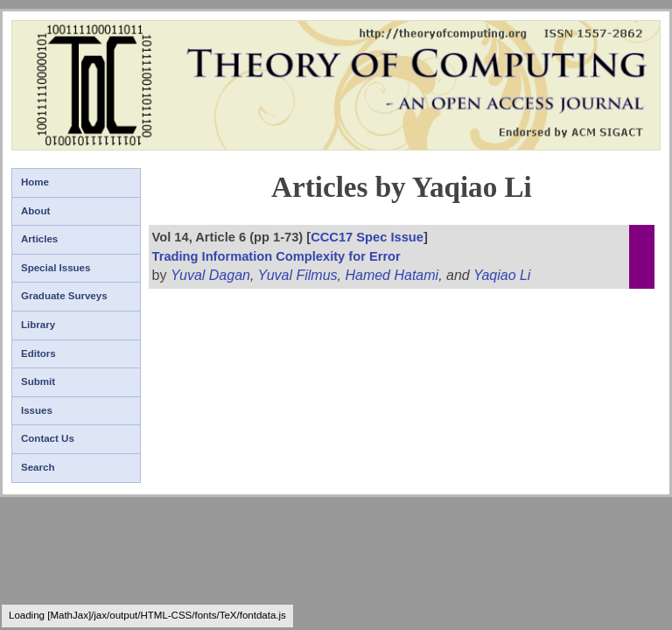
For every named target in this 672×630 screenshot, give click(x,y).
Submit (38, 381)
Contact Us (48, 438)
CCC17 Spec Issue (367, 237)
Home (35, 182)
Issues (37, 410)
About (35, 211)
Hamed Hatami (392, 275)
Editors (38, 353)
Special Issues (56, 268)
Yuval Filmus (298, 275)
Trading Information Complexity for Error (276, 256)
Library (38, 325)
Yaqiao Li (502, 275)
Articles (39, 239)
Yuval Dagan (210, 275)
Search (38, 467)
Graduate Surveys (64, 296)
